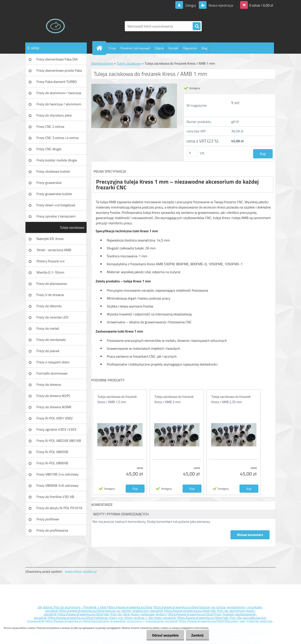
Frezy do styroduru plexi (54, 115)
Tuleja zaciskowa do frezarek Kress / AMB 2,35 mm (231, 399)
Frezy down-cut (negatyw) (56, 205)
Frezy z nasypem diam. (53, 362)
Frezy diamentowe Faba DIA (57, 59)
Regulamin (190, 48)
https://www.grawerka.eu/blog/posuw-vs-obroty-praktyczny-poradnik (111, 611)
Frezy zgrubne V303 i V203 (56, 429)
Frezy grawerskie (49, 183)
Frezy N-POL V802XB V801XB (59, 441)
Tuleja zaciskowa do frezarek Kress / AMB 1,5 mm (117, 399)
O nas (112, 48)
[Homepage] (101, 48)
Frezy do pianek (48, 351)
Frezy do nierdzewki (51, 340)
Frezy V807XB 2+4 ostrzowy (58, 474)
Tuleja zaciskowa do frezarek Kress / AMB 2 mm (174, 399)
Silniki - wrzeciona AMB (54, 250)
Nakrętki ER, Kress (50, 239)
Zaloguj (190, 5)
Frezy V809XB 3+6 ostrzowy (58, 485)
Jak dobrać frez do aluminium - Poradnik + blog (72, 607)
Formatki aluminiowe (52, 373)
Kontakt (173, 48)
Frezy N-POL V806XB (52, 463)
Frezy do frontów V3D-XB (55, 497)
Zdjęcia (159, 48)
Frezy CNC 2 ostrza (50, 126)
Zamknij (197, 635)
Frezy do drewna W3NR (54, 407)
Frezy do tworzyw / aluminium (59, 104)
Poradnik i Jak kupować (135, 48)
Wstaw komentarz (250, 535)
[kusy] (192, 153)
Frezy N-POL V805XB (52, 452)
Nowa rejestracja (220, 5)
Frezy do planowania (52, 284)
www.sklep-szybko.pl (81, 571)
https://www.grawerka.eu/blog (130, 607)
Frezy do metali (48, 328)
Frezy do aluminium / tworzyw (59, 93)
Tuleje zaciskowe (72, 227)
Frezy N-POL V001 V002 (55, 418)
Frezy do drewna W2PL (53, 396)
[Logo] (55, 26)
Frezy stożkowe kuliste (53, 171)
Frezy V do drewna (50, 295)
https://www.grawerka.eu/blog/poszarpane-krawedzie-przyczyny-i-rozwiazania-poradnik (112, 621)
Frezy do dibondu (49, 306)
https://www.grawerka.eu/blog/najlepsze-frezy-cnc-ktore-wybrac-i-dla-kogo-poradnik (112, 618)
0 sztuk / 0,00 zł (261, 5)
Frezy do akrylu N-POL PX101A (59, 508)
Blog (204, 48)
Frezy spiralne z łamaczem (56, 216)
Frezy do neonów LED (52, 317)
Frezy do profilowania (52, 530)
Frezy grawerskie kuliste (54, 194)
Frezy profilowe (48, 519)
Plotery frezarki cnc (51, 261)
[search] (197, 26)
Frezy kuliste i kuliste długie (57, 160)
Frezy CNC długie (49, 149)
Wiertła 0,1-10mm (50, 272)
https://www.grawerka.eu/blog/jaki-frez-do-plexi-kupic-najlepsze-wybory (112, 614)
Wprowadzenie (102, 63)
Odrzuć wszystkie (165, 635)
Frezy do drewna (49, 384)
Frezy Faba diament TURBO (57, 82)
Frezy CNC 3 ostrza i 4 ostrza (58, 138)
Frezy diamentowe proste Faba (59, 70)
